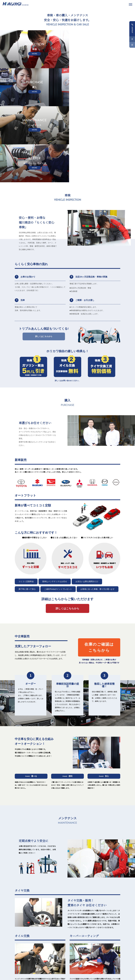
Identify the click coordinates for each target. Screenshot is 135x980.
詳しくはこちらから (44, 260)
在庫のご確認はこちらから (99, 572)
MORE (112, 919)
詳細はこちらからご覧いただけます (68, 523)
